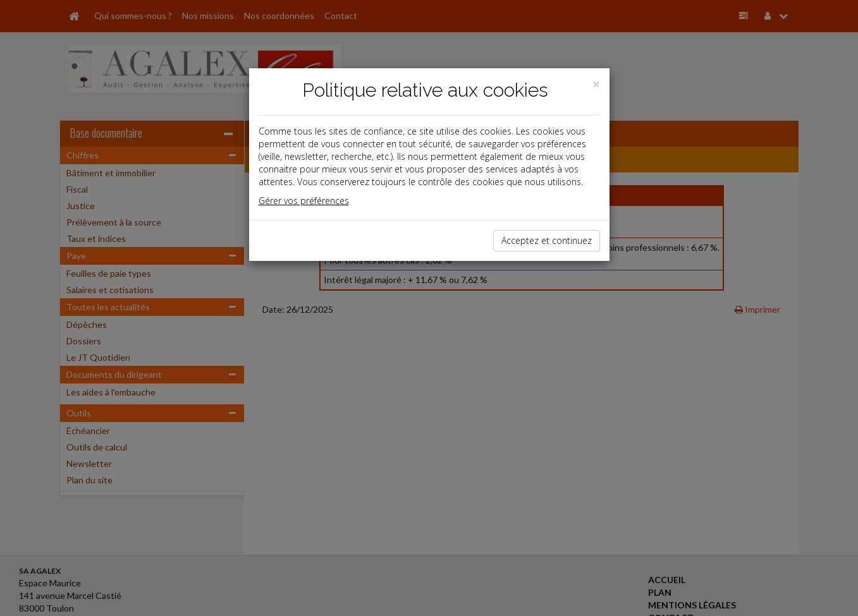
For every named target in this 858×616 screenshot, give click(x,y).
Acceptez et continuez (547, 240)
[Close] (596, 84)
